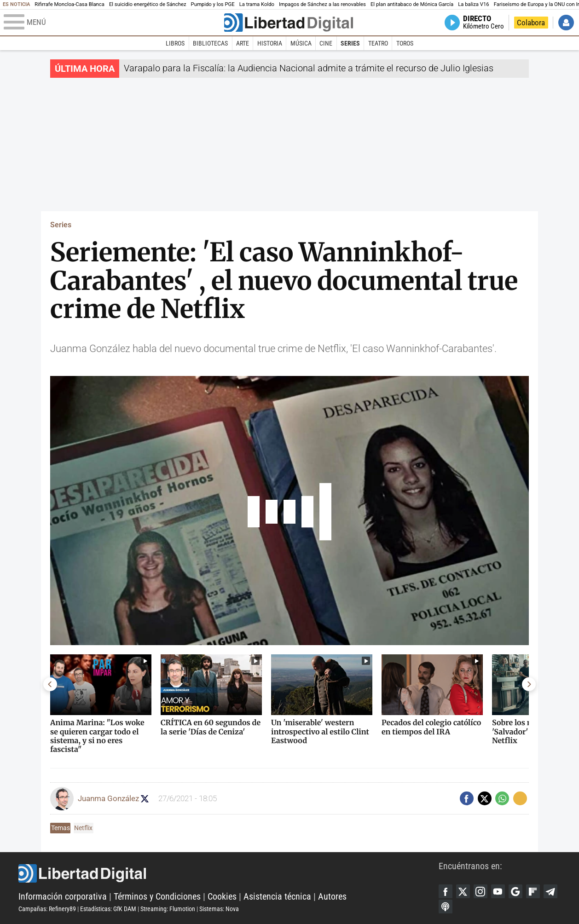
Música (301, 43)
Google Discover (515, 891)
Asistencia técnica (277, 896)
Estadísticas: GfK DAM (108, 909)
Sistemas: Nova (219, 909)
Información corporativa (63, 896)
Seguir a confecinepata (145, 799)
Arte (243, 43)
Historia (270, 43)
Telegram (550, 891)
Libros (175, 43)
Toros (405, 43)
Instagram (481, 891)
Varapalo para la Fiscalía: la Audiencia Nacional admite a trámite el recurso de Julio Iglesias (309, 68)
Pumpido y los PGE (213, 4)
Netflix (83, 828)
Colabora (531, 23)
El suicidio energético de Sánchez (148, 4)
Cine (326, 43)
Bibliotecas (210, 43)
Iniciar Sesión (566, 23)
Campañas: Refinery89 (47, 909)
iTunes (446, 907)
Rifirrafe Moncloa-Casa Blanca (69, 4)
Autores (332, 896)
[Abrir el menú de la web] (113, 23)
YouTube (498, 891)
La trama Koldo (257, 4)
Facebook (446, 891)
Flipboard (533, 891)
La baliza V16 (473, 4)
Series (350, 43)
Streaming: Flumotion (168, 909)
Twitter (463, 891)
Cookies (222, 896)
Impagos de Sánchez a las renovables (322, 4)
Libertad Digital (229, 873)
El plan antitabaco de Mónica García (412, 4)
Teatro (378, 43)
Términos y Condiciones (157, 896)
